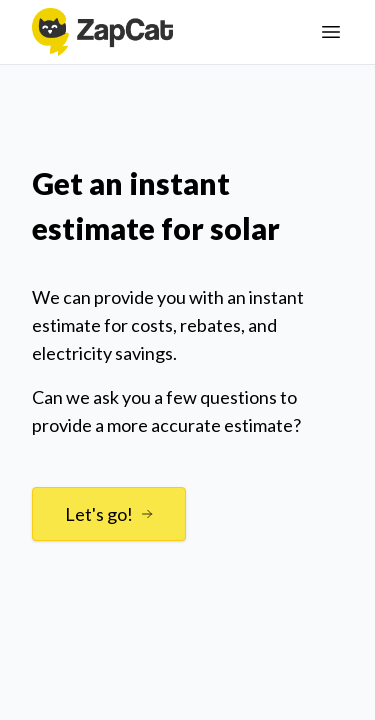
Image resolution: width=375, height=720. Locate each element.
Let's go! (109, 514)
